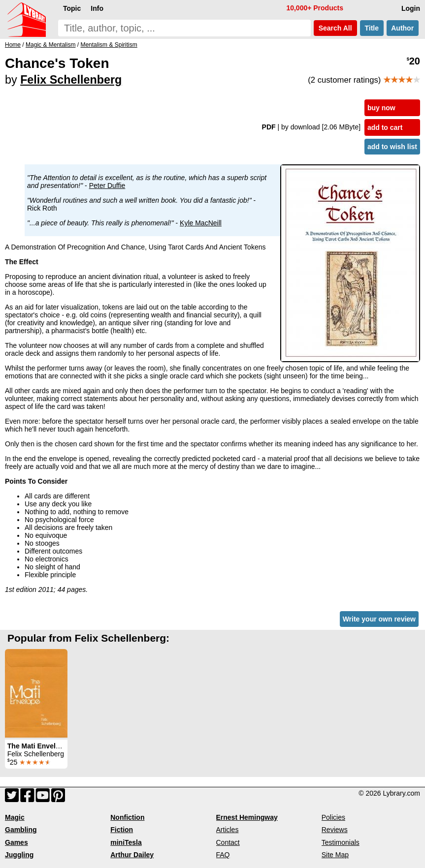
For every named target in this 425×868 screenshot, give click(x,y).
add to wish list (392, 147)
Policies (333, 817)
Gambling (21, 830)
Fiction (122, 830)
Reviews (335, 830)
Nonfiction (127, 817)
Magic (15, 817)
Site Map (335, 855)
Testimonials (341, 842)
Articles (228, 830)
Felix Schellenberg (71, 80)
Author (403, 28)
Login (411, 8)
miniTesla (126, 842)
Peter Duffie (107, 186)
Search (335, 28)
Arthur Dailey (132, 855)
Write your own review (379, 619)
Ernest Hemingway (247, 817)
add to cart (385, 127)
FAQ (223, 855)
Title (372, 28)
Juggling (19, 855)
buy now (381, 108)
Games (16, 842)
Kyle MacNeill (201, 223)
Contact (228, 842)
